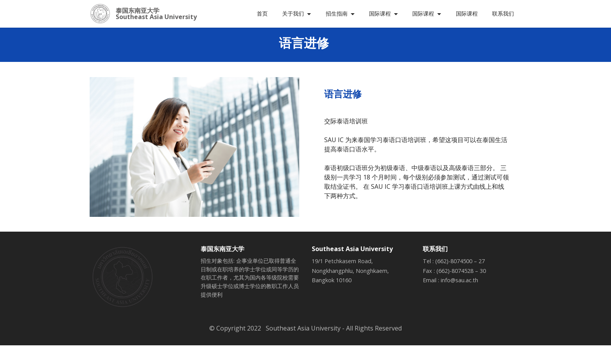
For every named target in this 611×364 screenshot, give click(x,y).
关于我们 (293, 13)
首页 (262, 13)
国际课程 (380, 13)
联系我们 (503, 13)
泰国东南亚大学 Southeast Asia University (156, 14)
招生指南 (337, 13)
